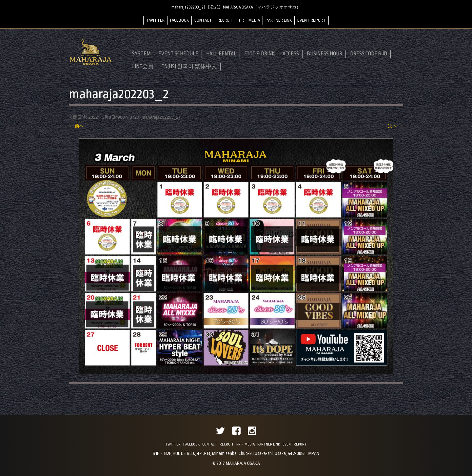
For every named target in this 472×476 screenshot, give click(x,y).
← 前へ (76, 126)
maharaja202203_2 (160, 117)
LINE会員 (143, 67)
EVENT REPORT (312, 20)
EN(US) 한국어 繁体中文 (189, 67)
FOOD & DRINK (259, 54)
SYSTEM (141, 54)
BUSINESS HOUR (324, 54)
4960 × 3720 (127, 117)
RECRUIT (226, 20)
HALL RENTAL (221, 54)
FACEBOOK (179, 20)
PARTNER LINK (279, 20)
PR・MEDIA (249, 20)
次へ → (396, 126)
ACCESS (291, 54)
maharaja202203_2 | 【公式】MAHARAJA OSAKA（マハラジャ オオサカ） (236, 7)
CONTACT (203, 20)
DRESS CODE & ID (369, 54)
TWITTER (155, 20)
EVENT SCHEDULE (178, 54)
